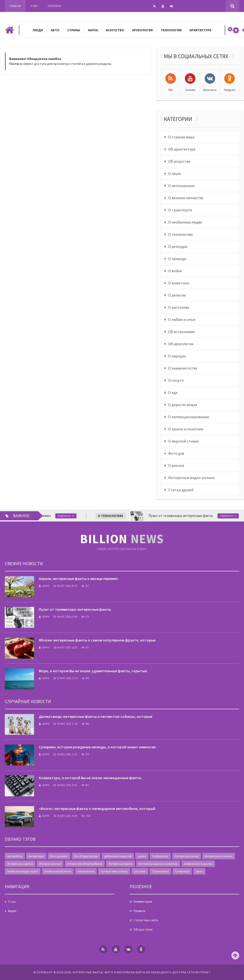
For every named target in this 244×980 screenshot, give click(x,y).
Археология (142, 30)
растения (140, 871)
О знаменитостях (183, 368)
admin (44, 586)
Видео (12, 911)
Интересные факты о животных (158, 864)
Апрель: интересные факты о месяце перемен (78, 579)
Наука (93, 30)
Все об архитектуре (86, 856)
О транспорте (180, 210)
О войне (175, 271)
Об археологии (181, 344)
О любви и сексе (182, 319)
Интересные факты (120, 864)
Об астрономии (181, 332)
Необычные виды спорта (23, 871)
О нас (34, 6)
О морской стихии (183, 441)
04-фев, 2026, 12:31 (65, 754)
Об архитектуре (182, 149)
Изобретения (160, 856)
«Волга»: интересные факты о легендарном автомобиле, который (97, 808)
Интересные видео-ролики (191, 478)
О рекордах (178, 246)
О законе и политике (186, 429)
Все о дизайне (59, 856)
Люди (38, 30)
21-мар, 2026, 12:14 (66, 678)
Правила (140, 911)
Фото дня (176, 453)
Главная (15, 6)
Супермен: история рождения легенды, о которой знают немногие (97, 747)
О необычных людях (185, 222)
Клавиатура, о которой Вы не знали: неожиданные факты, (90, 778)
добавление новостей (118, 856)
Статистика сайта (146, 920)
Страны (74, 30)
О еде (173, 392)
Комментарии (143, 902)
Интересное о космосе (219, 856)
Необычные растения (58, 871)
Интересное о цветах (20, 864)
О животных (179, 283)
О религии (177, 295)
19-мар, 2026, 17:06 (66, 724)
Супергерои (182, 871)
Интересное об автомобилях (85, 864)
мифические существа (198, 864)
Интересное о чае (50, 864)
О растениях (179, 307)
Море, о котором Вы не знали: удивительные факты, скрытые (93, 671)
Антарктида (36, 856)
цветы (199, 871)
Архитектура (200, 30)
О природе (177, 259)
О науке (175, 173)
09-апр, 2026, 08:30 (65, 586)
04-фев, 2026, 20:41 (65, 785)
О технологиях (180, 234)
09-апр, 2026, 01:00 (65, 617)
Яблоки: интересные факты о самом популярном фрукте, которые (97, 640)
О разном (176, 465)
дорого (142, 856)
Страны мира (160, 871)
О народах (177, 356)
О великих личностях (186, 198)
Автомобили (15, 856)
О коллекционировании (189, 417)
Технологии (171, 30)
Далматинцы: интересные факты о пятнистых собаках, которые (96, 716)
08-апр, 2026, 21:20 (65, 647)
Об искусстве (179, 161)
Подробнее (78, 516)
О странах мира (181, 137)
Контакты (54, 6)
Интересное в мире (187, 856)
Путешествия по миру (114, 871)
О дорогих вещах (183, 405)
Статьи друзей (181, 490)
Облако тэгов (143, 930)
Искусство (115, 30)
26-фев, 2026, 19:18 (65, 816)
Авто (55, 30)
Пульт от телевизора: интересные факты (75, 609)
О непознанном (181, 186)
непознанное (86, 871)
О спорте (176, 380)
